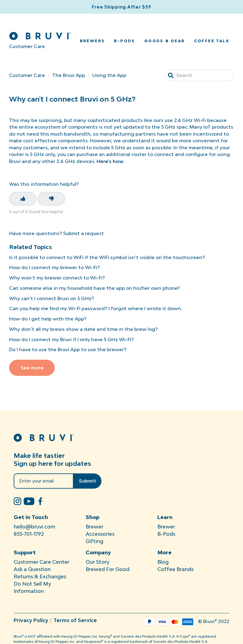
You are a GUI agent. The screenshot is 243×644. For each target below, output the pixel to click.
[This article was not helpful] (51, 199)
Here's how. (110, 161)
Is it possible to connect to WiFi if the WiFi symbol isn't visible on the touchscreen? (107, 257)
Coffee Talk (212, 41)
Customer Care (27, 75)
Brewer (94, 527)
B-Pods (124, 41)
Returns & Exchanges (40, 576)
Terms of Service (75, 620)
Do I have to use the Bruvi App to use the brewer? (68, 349)
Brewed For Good (108, 569)
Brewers (92, 41)
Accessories (100, 534)
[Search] (199, 75)
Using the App (109, 75)
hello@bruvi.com (34, 527)
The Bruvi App (69, 75)
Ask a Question (32, 569)
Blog (163, 562)
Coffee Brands (175, 569)
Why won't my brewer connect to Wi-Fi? (57, 278)
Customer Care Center (41, 562)
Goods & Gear (165, 41)
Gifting (94, 541)
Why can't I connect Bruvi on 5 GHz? (51, 298)
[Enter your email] (44, 481)
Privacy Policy (31, 620)
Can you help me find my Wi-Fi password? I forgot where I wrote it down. (96, 308)
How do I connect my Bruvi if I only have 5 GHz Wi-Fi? (71, 339)
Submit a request (84, 233)
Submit (87, 481)
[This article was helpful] (23, 199)
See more (32, 368)
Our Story (98, 562)
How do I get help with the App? (48, 319)
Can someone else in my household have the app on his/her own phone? (94, 288)
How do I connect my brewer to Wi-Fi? (54, 267)
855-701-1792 (29, 534)
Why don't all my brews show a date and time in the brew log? (83, 329)
